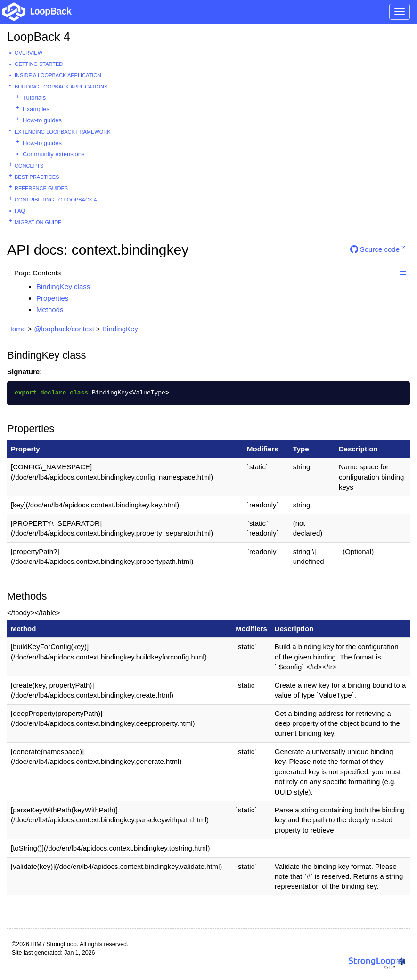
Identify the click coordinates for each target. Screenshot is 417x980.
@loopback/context (64, 329)
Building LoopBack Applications (61, 87)
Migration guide (38, 222)
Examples (36, 109)
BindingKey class (63, 286)
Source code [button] (375, 249)
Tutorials (34, 98)
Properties (52, 298)
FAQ (20, 211)
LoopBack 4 (39, 37)
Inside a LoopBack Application (58, 75)
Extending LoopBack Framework (63, 132)
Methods (50, 309)
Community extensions (54, 154)
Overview (29, 53)
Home (16, 329)
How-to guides (42, 120)
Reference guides (41, 188)
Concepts (29, 166)
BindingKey (120, 329)
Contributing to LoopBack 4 (56, 200)
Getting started (39, 64)
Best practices (37, 177)
